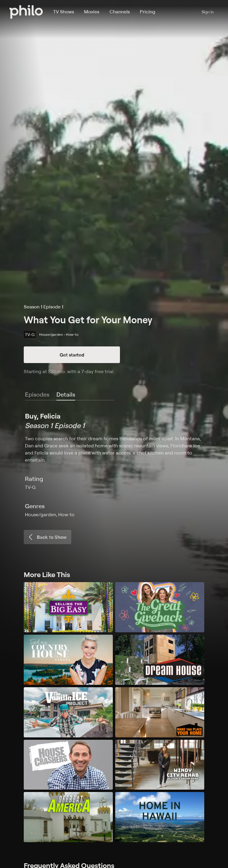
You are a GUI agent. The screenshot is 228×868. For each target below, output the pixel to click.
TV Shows (64, 12)
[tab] (66, 395)
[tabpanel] (114, 465)
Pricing (148, 12)
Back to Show (47, 537)
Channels (120, 12)
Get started (72, 355)
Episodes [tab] (37, 394)
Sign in (208, 12)
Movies (92, 12)
